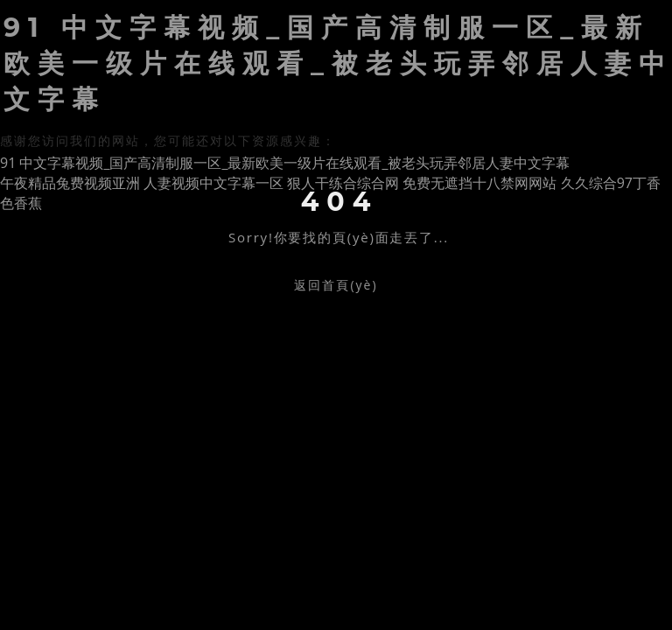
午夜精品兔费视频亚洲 (70, 183)
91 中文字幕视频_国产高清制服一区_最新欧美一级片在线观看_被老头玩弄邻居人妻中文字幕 (285, 163)
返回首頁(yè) (336, 285)
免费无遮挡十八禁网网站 (479, 183)
